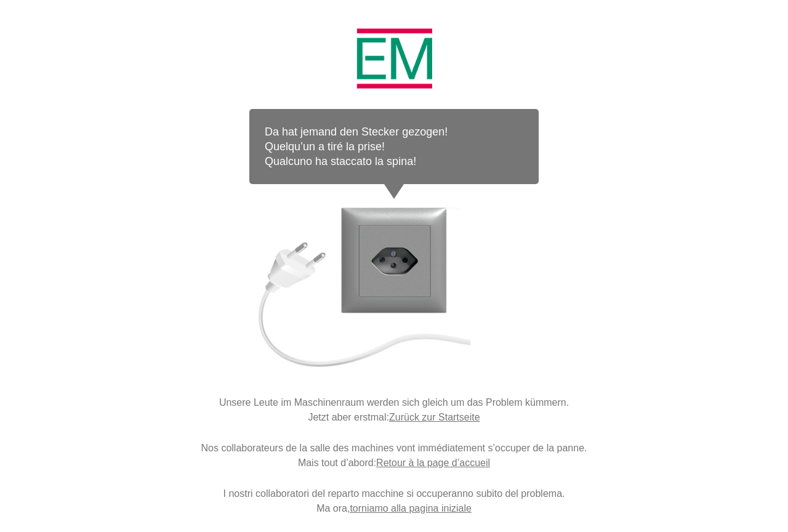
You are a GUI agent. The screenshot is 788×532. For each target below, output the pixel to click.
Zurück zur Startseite (435, 417)
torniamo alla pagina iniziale (410, 508)
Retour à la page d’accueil (433, 463)
